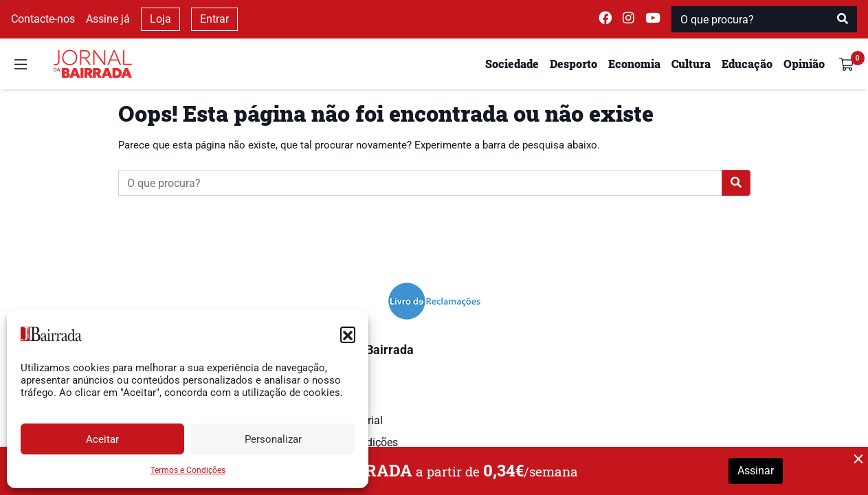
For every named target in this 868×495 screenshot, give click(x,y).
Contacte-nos (43, 19)
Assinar (756, 471)
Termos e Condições (188, 470)
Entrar (214, 19)
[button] (348, 334)
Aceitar (102, 439)
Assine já (108, 19)
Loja (160, 19)
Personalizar (273, 439)
